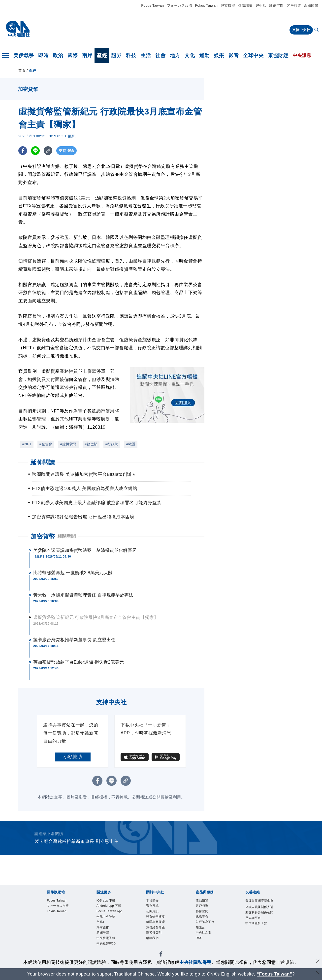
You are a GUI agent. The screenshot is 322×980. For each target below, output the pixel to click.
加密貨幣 (43, 536)
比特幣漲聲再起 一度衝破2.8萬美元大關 (73, 573)
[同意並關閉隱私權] (318, 962)
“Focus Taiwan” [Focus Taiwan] (274, 974)
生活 (146, 55)
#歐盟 (131, 444)
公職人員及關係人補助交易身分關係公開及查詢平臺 (259, 912)
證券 (116, 55)
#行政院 (112, 444)
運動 (204, 55)
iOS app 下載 (106, 901)
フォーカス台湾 (180, 5)
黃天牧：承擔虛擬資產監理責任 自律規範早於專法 (83, 595)
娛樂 (219, 55)
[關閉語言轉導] (318, 973)
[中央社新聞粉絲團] (161, 955)
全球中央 (253, 55)
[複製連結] (48, 151)
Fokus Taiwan (206, 5)
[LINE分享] (35, 151)
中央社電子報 (106, 938)
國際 (73, 55)
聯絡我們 (152, 938)
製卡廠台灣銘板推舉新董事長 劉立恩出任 (74, 640)
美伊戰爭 (24, 55)
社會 (160, 55)
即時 (43, 55)
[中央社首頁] (18, 29)
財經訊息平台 (205, 922)
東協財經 (278, 55)
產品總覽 (202, 901)
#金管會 (46, 444)
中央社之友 (204, 933)
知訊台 (200, 927)
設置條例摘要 (155, 917)
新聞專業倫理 (155, 922)
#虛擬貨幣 (68, 444)
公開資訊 (152, 911)
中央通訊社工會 (256, 923)
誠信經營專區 (155, 927)
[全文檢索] (317, 30)
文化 (190, 55)
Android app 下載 (109, 906)
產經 (102, 55)
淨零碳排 (228, 5)
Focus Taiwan (152, 5)
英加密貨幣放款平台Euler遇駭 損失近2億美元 (79, 662)
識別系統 (152, 906)
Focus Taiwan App (110, 911)
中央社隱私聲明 (195, 962)
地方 (175, 55)
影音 (234, 55)
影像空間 (276, 5)
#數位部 (91, 444)
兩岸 (87, 55)
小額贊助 (73, 757)
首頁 (22, 71)
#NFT (27, 444)
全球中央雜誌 (106, 917)
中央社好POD (106, 943)
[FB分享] (23, 151)
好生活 (261, 5)
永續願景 (311, 5)
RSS (199, 938)
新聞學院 (103, 933)
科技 (131, 55)
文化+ (101, 922)
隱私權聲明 (154, 933)
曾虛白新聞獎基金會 (259, 901)
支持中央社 (301, 30)
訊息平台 (202, 917)
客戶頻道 (294, 5)
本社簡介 (152, 901)
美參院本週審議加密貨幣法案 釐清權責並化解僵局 (85, 550)
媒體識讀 (245, 5)
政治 (58, 55)
